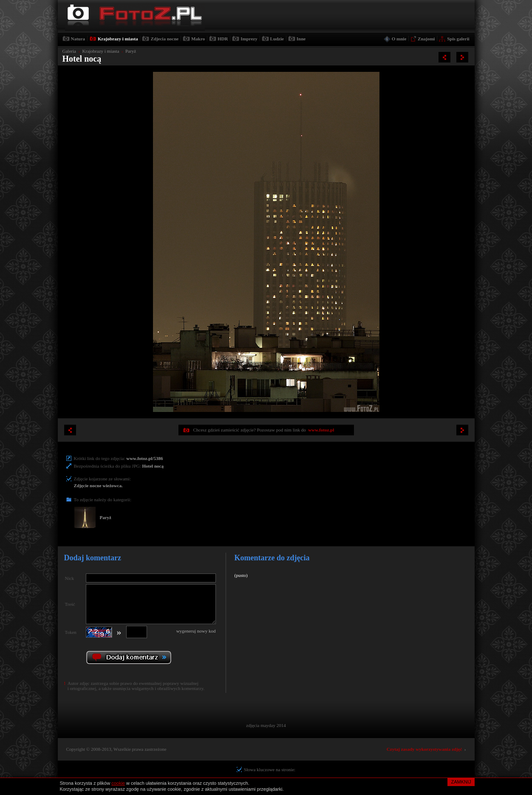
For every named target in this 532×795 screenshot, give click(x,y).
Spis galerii (458, 39)
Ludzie (277, 39)
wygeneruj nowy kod (196, 631)
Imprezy (249, 39)
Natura (78, 39)
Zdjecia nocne (164, 39)
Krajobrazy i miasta (118, 39)
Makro (198, 39)
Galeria (69, 51)
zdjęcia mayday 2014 (266, 725)
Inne (301, 39)
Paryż (131, 51)
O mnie (399, 39)
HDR (223, 39)
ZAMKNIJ (461, 782)
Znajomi (426, 39)
